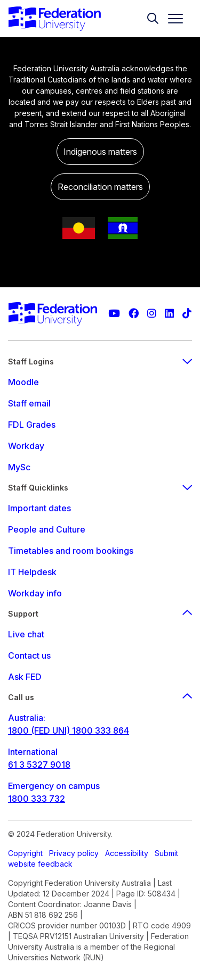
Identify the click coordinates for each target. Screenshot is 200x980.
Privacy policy (74, 853)
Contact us (29, 655)
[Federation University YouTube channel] (114, 314)
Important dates (39, 508)
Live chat (26, 634)
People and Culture (47, 529)
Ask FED (25, 677)
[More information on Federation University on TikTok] (187, 314)
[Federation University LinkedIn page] (169, 314)
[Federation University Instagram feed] (152, 314)
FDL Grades (32, 425)
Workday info (35, 593)
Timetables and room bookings (71, 551)
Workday (26, 446)
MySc (19, 467)
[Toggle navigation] (171, 19)
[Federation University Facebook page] (134, 314)
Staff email (29, 403)
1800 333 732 (37, 799)
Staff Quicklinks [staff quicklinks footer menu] (100, 488)
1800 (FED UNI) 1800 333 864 (69, 730)
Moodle (23, 382)
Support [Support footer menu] (100, 614)
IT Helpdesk (32, 572)
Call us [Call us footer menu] (100, 697)
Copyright (25, 853)
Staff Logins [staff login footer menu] (100, 362)
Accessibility (127, 853)
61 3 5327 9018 (39, 765)
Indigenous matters (100, 152)
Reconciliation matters (100, 187)
